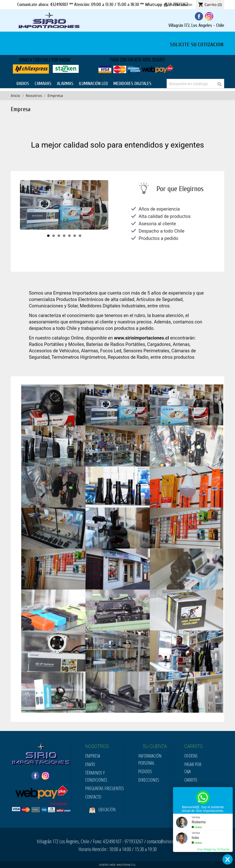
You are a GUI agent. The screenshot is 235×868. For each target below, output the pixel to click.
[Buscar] (195, 84)
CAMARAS (43, 84)
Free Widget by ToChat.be (213, 849)
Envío (90, 764)
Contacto (93, 797)
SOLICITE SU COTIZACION (197, 44)
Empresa (93, 756)
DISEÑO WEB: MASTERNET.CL (117, 865)
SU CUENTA (155, 746)
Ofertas (191, 756)
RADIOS (23, 84)
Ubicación (102, 815)
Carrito (191, 780)
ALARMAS (65, 84)
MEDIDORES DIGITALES (132, 84)
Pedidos (145, 771)
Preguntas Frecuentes (105, 788)
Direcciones (149, 780)
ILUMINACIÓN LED (93, 84)
